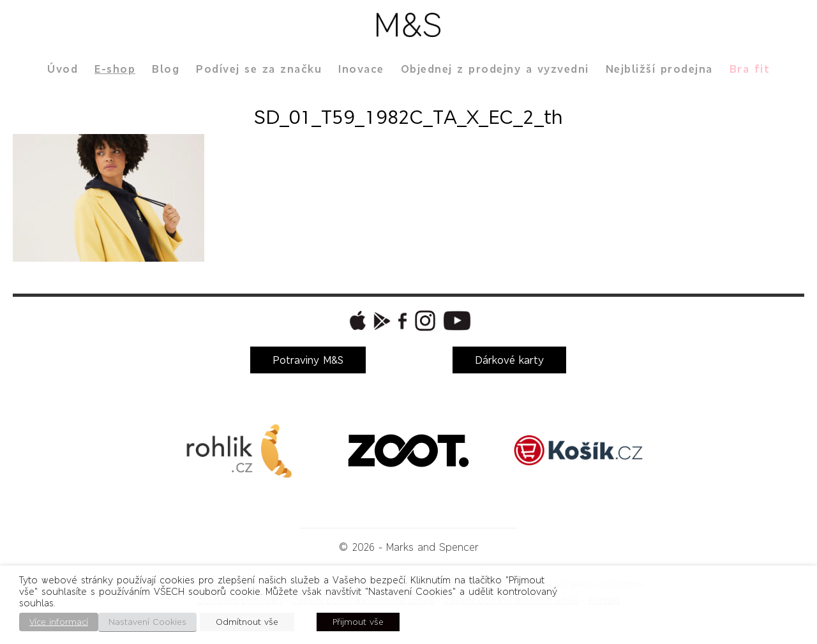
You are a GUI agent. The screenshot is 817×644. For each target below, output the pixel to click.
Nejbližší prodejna (659, 69)
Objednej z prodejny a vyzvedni (495, 69)
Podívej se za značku (259, 69)
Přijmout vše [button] (358, 622)
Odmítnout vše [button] (247, 622)
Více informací (59, 622)
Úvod (63, 69)
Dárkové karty (509, 360)
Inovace (361, 69)
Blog (166, 69)
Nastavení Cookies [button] (147, 622)
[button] (356, 320)
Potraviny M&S (308, 360)
